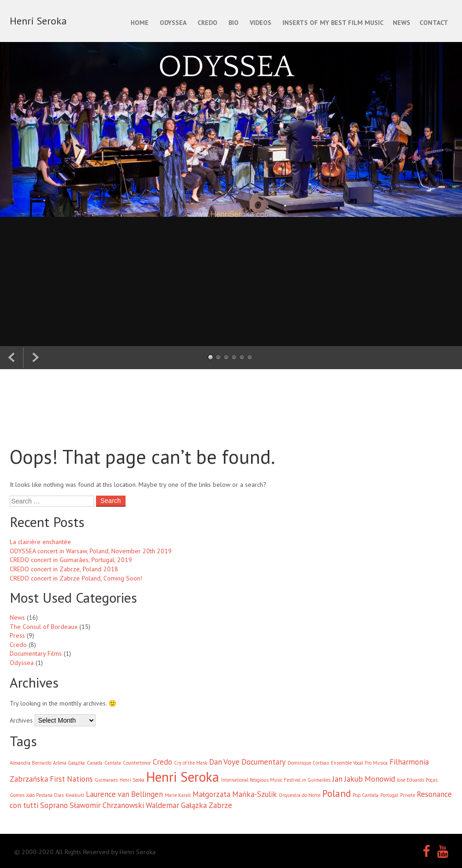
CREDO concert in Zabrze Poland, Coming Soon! (76, 578)
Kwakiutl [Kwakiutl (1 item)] (75, 795)
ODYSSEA (173, 23)
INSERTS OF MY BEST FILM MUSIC (333, 23)
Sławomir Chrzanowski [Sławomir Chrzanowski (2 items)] (107, 805)
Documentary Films (36, 653)
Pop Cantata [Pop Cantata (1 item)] (366, 795)
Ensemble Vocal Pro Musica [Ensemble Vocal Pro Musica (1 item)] (359, 763)
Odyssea (22, 663)
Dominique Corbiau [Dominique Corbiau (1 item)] (308, 763)
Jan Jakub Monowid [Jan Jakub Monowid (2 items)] (364, 779)
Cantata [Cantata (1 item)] (113, 763)
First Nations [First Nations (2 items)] (71, 779)
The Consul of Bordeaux (44, 627)
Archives (21, 720)
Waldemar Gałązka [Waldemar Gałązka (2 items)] (176, 805)
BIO (234, 23)
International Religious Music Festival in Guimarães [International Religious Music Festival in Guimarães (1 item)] (276, 780)
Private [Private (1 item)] (408, 795)
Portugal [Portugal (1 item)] (389, 795)
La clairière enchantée (40, 542)
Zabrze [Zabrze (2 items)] (220, 805)
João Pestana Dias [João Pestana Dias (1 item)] (45, 795)
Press (17, 635)
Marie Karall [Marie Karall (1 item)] (178, 795)
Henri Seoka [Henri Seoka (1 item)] (132, 780)
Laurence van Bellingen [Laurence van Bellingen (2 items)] (124, 794)
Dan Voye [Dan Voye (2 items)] (224, 762)
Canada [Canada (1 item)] (95, 763)
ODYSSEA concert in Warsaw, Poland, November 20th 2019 (91, 551)
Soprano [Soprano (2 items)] (54, 805)
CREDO (207, 23)
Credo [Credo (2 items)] (162, 762)
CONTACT (434, 23)
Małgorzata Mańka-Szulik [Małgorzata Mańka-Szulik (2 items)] (235, 794)
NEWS (402, 23)
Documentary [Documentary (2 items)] (264, 762)
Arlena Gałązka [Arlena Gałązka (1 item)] (69, 763)
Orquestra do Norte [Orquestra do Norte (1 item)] (300, 795)
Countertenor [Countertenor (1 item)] (137, 763)
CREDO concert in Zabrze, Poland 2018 (64, 569)
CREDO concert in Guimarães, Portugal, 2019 (71, 560)
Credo (18, 645)
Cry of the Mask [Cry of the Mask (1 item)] (191, 763)
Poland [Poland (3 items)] (336, 793)
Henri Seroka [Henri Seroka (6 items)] (183, 777)
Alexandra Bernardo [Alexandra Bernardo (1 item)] (30, 763)
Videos (261, 23)
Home (140, 23)
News (17, 617)
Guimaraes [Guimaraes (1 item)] (106, 780)
